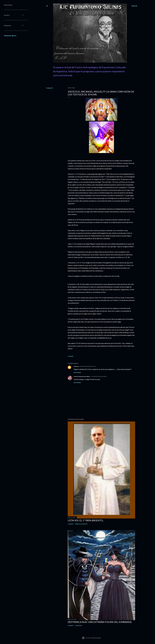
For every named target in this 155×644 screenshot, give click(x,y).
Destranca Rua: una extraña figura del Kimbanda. (100, 622)
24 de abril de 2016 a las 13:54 (88, 366)
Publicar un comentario (81, 524)
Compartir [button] (49, 88)
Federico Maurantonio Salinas (82, 376)
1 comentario (78, 625)
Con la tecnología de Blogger (92, 638)
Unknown (76, 366)
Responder (77, 372)
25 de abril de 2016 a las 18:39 (99, 376)
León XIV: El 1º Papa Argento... (86, 520)
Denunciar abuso (10, 36)
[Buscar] (134, 6)
